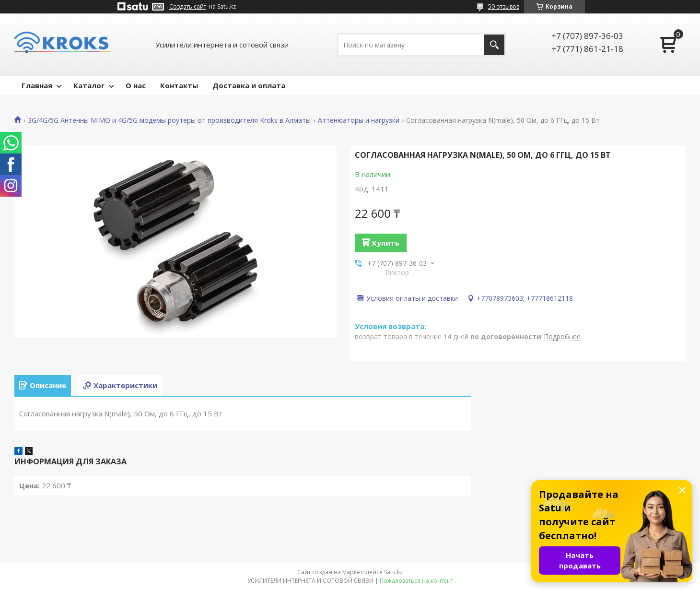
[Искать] (494, 45)
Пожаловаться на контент (416, 581)
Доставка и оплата (249, 85)
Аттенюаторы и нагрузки (359, 120)
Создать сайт (188, 7)
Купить (386, 243)
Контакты (179, 85)
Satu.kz (393, 572)
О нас (136, 85)
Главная (37, 85)
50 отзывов (504, 6)
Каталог (89, 85)
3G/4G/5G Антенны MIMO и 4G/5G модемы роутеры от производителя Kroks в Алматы (169, 120)
